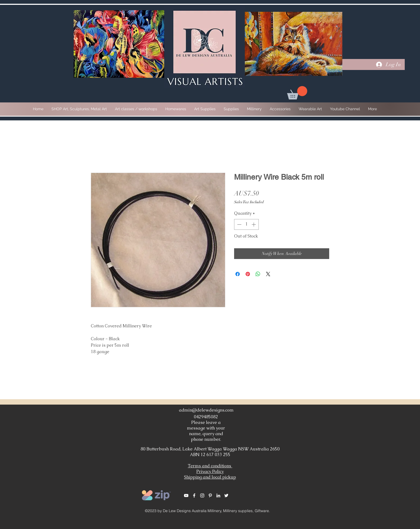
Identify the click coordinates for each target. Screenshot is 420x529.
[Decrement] (239, 224)
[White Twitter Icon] (226, 495)
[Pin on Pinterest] (248, 274)
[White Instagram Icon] (202, 495)
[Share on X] (268, 274)
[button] (297, 93)
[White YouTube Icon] (186, 495)
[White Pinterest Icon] (210, 495)
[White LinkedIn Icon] (218, 495)
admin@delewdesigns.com (206, 410)
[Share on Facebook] (238, 274)
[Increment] (254, 224)
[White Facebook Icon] (194, 495)
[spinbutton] (246, 224)
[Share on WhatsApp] (258, 274)
